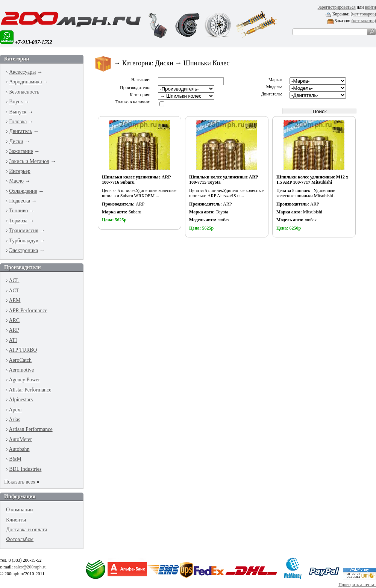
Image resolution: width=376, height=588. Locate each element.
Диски (16, 141)
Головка (18, 122)
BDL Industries (25, 469)
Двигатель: (271, 94)
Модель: (274, 87)
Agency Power (24, 380)
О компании (19, 510)
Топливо (18, 211)
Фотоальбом (20, 539)
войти (370, 7)
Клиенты (16, 520)
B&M (15, 459)
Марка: (275, 80)
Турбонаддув (24, 241)
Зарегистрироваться (336, 7)
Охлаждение (23, 191)
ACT (14, 291)
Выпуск (18, 112)
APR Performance (28, 311)
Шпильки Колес (207, 63)
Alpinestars (21, 400)
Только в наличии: (133, 102)
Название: (141, 80)
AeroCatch (20, 360)
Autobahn (19, 449)
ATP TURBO (23, 350)
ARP (14, 330)
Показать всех (20, 482)
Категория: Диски (148, 63)
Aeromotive (21, 370)
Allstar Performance (30, 390)
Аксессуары (22, 72)
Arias (14, 419)
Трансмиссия (24, 231)
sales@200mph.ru (30, 567)
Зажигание (21, 151)
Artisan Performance (30, 429)
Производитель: (135, 88)
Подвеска (20, 201)
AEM (14, 300)
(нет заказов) (364, 21)
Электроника (23, 250)
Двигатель (20, 131)
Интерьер (20, 171)
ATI (13, 340)
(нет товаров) (363, 14)
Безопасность (24, 92)
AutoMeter (20, 439)
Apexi (15, 410)
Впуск (16, 102)
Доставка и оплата (27, 530)
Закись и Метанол (29, 161)
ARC (14, 320)
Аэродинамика (25, 82)
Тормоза (18, 221)
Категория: (140, 95)
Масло (16, 181)
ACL (14, 280)
